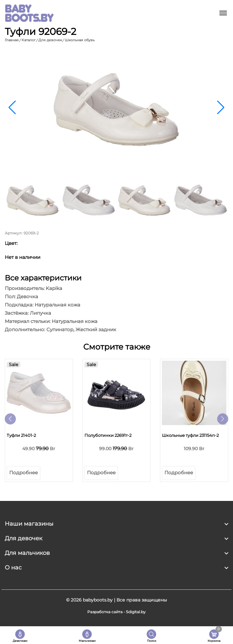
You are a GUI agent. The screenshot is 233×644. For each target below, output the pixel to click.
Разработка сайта (105, 612)
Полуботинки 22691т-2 (108, 435)
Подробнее (23, 473)
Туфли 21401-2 (21, 435)
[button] (221, 108)
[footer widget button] (117, 524)
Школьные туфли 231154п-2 (190, 435)
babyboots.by (98, 600)
